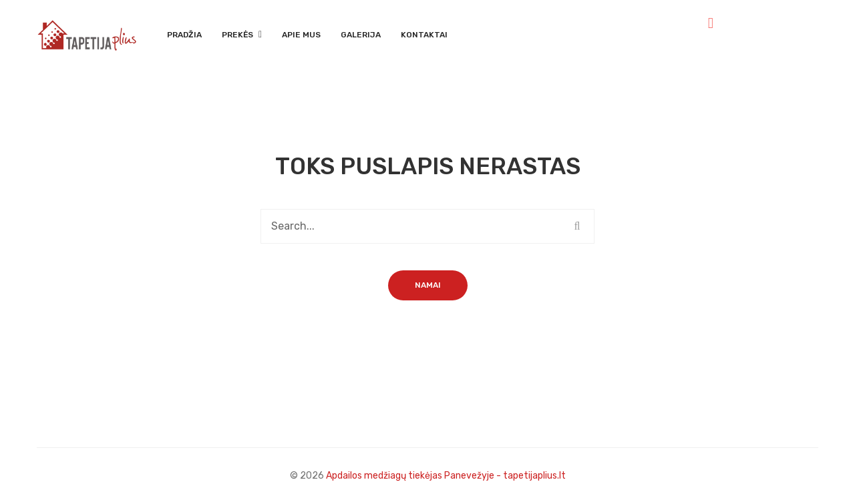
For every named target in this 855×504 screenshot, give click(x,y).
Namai (428, 285)
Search (577, 226)
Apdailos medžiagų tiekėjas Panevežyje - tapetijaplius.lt (446, 476)
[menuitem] (184, 35)
